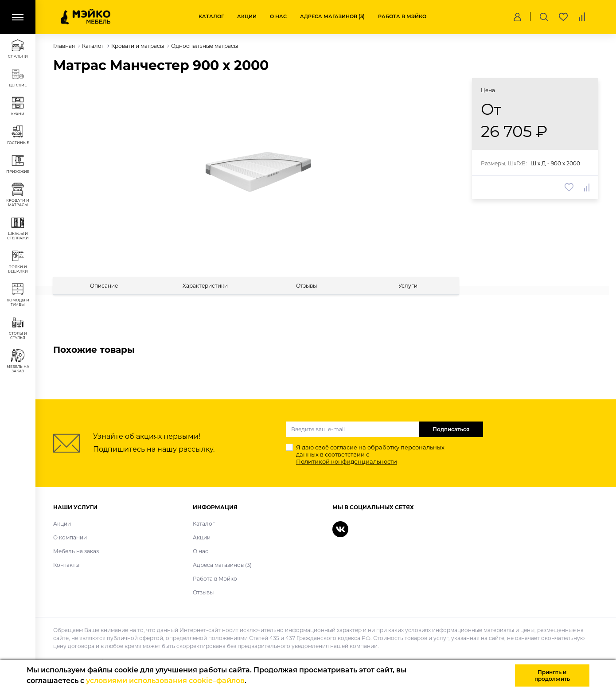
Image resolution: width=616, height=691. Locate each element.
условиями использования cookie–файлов (165, 681)
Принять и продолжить (552, 675)
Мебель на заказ (76, 551)
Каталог (211, 16)
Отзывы (203, 592)
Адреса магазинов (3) (332, 16)
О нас (278, 16)
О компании (70, 537)
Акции (247, 16)
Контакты (66, 565)
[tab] (104, 286)
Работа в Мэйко (402, 16)
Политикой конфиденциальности (347, 461)
